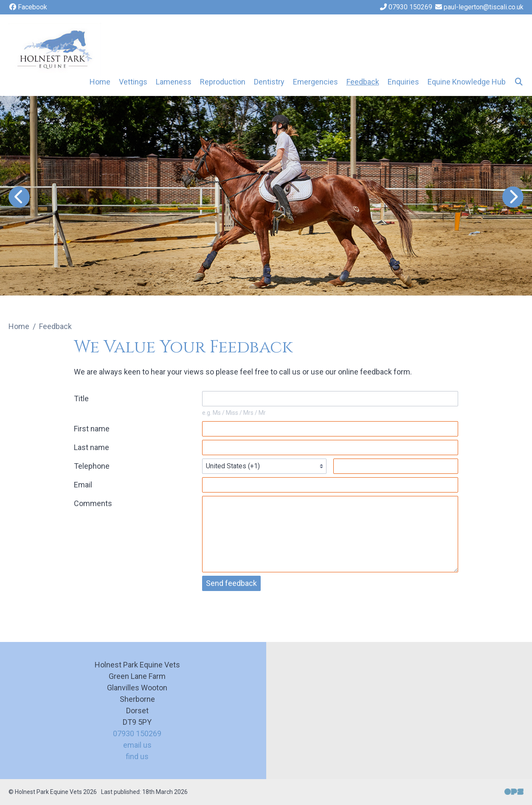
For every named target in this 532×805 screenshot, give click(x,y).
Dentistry (269, 82)
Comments (93, 503)
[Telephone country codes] (265, 466)
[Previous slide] (19, 197)
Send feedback (231, 583)
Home (100, 82)
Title (81, 398)
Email (83, 485)
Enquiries (403, 82)
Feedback (363, 82)
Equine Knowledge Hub (467, 82)
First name (92, 429)
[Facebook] (28, 7)
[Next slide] (513, 197)
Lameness (174, 82)
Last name (91, 447)
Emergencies (315, 82)
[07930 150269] (406, 7)
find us (137, 756)
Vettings (133, 82)
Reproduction (223, 82)
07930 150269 (137, 733)
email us (137, 745)
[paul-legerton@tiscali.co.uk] (479, 7)
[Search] (519, 82)
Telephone (92, 466)
